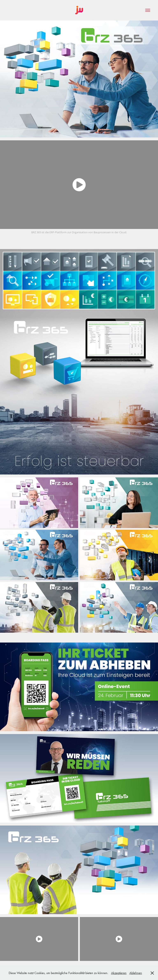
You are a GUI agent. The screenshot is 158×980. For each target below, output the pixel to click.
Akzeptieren (119, 973)
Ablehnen (136, 973)
